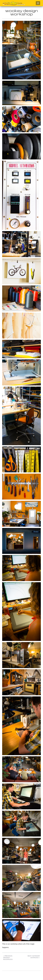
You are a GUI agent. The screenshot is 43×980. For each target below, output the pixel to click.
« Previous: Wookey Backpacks (8, 958)
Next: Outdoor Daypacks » (34, 957)
